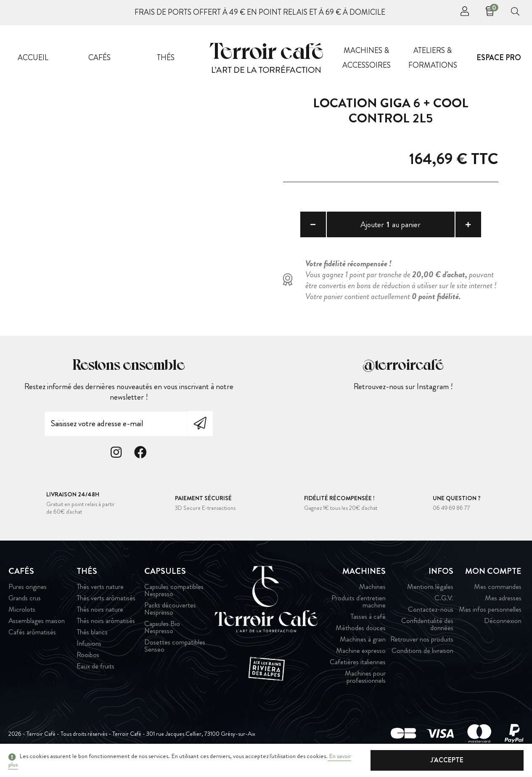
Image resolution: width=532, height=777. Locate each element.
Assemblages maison (37, 623)
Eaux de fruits (95, 668)
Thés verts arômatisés (106, 600)
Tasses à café (368, 619)
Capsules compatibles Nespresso (174, 592)
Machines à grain (363, 641)
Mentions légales (430, 589)
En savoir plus (345, 760)
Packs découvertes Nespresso (170, 611)
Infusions (89, 646)
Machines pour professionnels (365, 679)
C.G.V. (444, 600)
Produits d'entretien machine (359, 604)
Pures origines (28, 589)
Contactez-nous (431, 611)
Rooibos (88, 657)
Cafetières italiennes (358, 664)
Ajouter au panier (390, 225)
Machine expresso (361, 653)
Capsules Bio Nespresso (162, 629)
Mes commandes (498, 589)
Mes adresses (503, 600)
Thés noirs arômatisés (106, 623)
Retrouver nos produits (422, 641)
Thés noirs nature (100, 611)
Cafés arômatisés (32, 634)
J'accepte (482, 760)
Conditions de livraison (422, 653)
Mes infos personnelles (490, 611)
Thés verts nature (100, 589)
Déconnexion (503, 623)
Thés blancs (92, 634)
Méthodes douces (361, 630)
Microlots (22, 611)
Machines (372, 589)
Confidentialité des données (427, 626)
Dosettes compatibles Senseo (175, 648)
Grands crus (25, 600)
